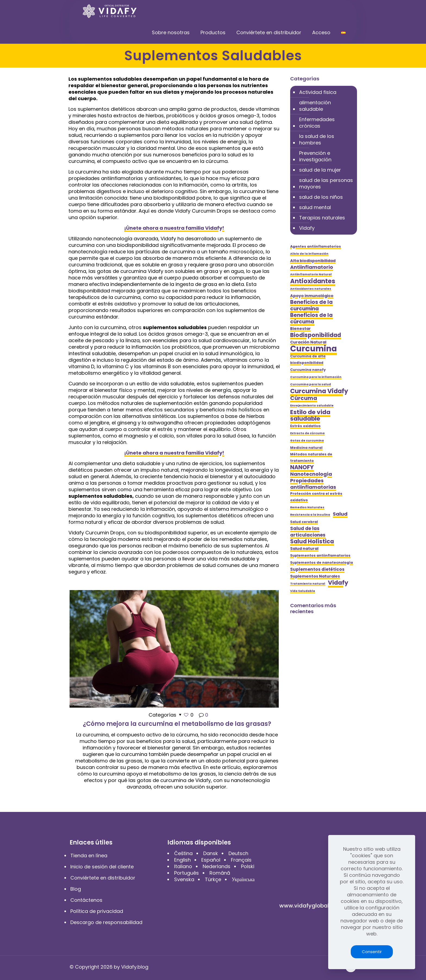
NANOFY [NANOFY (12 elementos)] (302, 467)
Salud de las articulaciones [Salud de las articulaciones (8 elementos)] (308, 532)
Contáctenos (86, 900)
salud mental (315, 207)
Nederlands (217, 866)
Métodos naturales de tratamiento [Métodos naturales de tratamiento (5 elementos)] (311, 457)
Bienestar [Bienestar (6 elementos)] (300, 329)
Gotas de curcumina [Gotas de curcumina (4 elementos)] (307, 441)
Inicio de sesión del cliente (102, 867)
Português (187, 873)
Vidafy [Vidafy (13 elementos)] (338, 583)
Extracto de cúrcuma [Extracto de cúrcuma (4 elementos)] (307, 433)
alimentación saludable (315, 106)
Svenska (184, 879)
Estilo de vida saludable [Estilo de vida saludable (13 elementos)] (310, 415)
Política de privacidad (97, 911)
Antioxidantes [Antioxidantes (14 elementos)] (313, 281)
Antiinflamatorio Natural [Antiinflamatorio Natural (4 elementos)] (311, 274)
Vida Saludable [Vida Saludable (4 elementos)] (303, 591)
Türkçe (213, 879)
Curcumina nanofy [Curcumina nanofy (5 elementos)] (308, 370)
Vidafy (307, 228)
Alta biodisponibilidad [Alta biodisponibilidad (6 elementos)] (313, 261)
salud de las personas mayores (326, 183)
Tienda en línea (89, 855)
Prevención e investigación (315, 156)
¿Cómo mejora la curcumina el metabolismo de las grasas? (177, 724)
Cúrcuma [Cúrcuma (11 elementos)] (304, 398)
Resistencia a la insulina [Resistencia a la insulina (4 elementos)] (310, 515)
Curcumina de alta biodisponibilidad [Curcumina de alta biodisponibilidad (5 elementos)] (308, 359)
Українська (243, 879)
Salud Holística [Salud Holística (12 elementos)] (312, 541)
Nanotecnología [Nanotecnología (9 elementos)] (311, 474)
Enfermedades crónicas (317, 123)
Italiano (183, 866)
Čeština (183, 853)
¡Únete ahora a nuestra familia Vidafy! (174, 228)
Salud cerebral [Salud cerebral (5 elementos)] (304, 522)
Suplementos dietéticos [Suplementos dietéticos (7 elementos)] (317, 569)
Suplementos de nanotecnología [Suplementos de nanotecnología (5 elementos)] (322, 563)
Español (211, 860)
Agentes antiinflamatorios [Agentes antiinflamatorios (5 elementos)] (316, 246)
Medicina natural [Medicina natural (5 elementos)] (306, 448)
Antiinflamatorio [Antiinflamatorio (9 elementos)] (312, 267)
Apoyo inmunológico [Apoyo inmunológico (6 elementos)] (312, 296)
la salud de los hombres (317, 139)
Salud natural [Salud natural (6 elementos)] (304, 549)
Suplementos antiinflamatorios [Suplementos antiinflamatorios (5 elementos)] (320, 555)
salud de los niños (321, 197)
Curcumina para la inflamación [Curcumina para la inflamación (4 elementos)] (316, 377)
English (182, 860)
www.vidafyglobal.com (311, 906)
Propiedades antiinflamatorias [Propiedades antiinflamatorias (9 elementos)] (313, 484)
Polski (248, 866)
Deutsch (238, 853)
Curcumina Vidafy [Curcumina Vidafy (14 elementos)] (319, 391)
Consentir (372, 952)
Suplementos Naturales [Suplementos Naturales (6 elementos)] (315, 576)
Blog (76, 889)
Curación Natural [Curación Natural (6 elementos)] (308, 342)
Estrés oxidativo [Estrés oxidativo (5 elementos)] (305, 426)
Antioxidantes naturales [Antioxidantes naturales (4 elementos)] (311, 289)
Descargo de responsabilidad (106, 922)
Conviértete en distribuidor (103, 878)
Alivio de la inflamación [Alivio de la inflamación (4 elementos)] (309, 254)
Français (241, 860)
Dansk (211, 853)
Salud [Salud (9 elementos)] (340, 514)
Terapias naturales (322, 218)
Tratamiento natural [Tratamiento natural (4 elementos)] (308, 584)
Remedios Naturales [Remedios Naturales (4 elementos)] (307, 507)
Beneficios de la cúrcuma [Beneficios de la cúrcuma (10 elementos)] (311, 319)
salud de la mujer (320, 170)
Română (220, 873)
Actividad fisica (318, 92)
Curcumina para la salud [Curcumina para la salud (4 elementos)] (311, 384)
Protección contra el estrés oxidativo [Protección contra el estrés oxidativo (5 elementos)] (316, 497)
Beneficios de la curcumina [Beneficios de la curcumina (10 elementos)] (311, 305)
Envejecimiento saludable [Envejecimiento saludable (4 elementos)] (312, 406)
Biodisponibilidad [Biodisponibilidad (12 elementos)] (316, 335)
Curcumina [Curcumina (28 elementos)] (314, 349)
